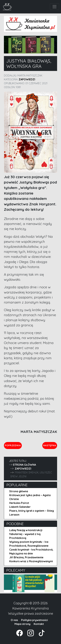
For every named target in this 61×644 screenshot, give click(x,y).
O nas (14, 620)
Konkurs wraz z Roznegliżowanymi (31, 561)
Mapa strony (22, 624)
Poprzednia (13, 445)
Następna (50, 445)
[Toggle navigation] (54, 7)
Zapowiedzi (27, 79)
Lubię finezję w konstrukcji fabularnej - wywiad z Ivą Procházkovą (26, 534)
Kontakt (39, 624)
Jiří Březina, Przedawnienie (26, 557)
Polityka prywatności (34, 620)
